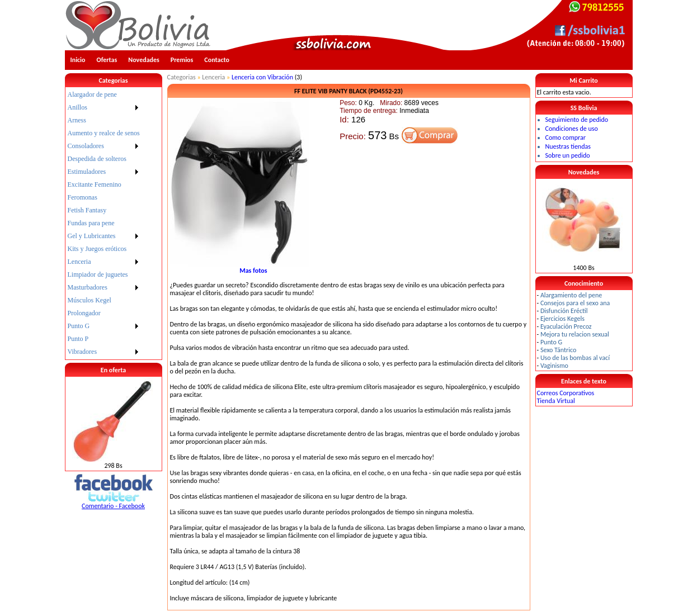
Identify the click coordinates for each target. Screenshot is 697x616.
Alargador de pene (92, 94)
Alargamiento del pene (571, 295)
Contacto (217, 60)
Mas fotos (253, 271)
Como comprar (566, 138)
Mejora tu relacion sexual (575, 334)
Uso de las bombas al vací (575, 358)
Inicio (78, 60)
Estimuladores (87, 172)
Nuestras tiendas (568, 146)
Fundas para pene (91, 223)
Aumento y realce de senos (104, 133)
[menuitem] (104, 95)
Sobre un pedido (568, 155)
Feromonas (83, 197)
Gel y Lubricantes (92, 236)
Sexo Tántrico (558, 350)
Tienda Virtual (556, 401)
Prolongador (84, 313)
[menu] (104, 223)
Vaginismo (554, 366)
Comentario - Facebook (113, 506)
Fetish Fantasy (87, 210)
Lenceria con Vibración (262, 77)
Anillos (77, 107)
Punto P (78, 339)
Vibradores (83, 352)
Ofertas (107, 60)
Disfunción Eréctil (564, 311)
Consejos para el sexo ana (575, 303)
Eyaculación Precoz (566, 326)
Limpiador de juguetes (98, 274)
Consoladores (86, 146)
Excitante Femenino (95, 184)
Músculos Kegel (90, 300)
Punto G (79, 326)
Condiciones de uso (572, 129)
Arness (77, 120)
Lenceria (79, 262)
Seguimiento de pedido (577, 120)
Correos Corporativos (566, 393)
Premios (182, 60)
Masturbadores (88, 287)
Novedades (144, 60)
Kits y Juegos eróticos (97, 249)
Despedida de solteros (97, 159)
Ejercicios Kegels (562, 319)
